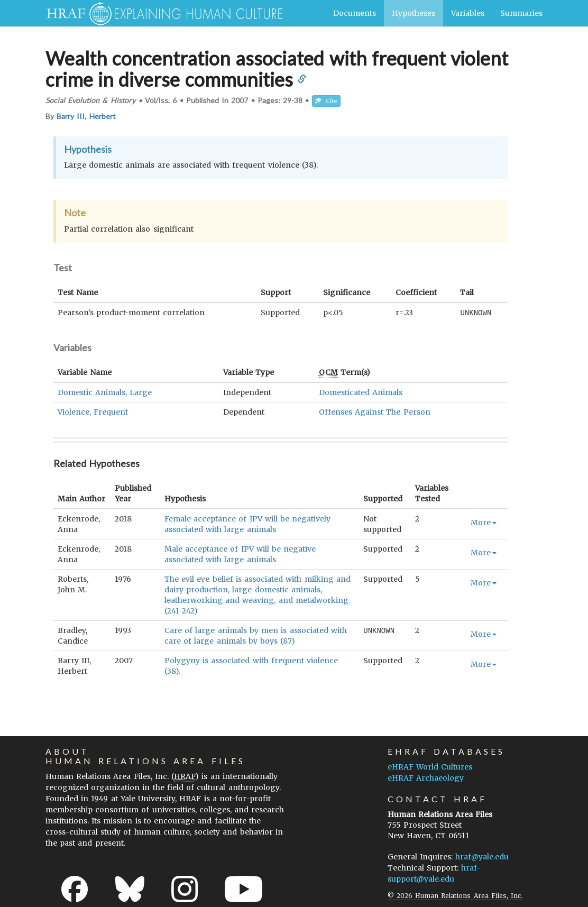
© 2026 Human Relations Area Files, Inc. (455, 895)
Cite (326, 101)
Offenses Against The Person (375, 411)
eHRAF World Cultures (430, 766)
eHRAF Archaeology (426, 777)
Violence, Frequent (93, 411)
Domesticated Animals (361, 392)
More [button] (484, 522)
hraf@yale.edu (482, 856)
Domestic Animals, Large (105, 392)
